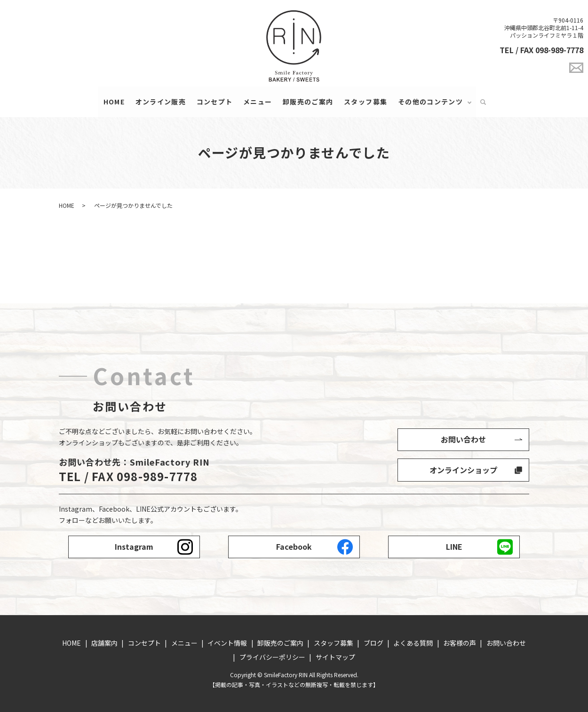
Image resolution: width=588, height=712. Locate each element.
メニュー (258, 102)
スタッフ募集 (366, 102)
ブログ (373, 643)
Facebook (294, 547)
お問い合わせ (463, 440)
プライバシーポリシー (272, 657)
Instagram (134, 547)
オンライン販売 (160, 102)
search (483, 102)
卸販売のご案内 (308, 102)
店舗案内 (104, 643)
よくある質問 (413, 643)
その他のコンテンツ (431, 102)
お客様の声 (460, 643)
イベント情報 (227, 643)
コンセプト (214, 102)
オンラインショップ (463, 470)
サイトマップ (335, 657)
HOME (114, 102)
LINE (454, 547)
